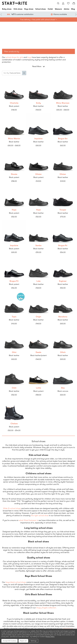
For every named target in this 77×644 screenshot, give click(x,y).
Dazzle (38, 352)
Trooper (63, 210)
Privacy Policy (50, 636)
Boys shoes (29, 9)
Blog (73, 9)
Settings (34, 641)
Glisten (38, 174)
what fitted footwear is (29, 520)
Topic (14, 317)
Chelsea (14, 424)
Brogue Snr (63, 139)
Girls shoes (18, 9)
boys (29, 57)
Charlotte (14, 103)
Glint (14, 352)
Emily (38, 103)
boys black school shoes (16, 582)
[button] (38, 51)
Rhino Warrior (14, 139)
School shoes (41, 9)
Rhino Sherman (63, 103)
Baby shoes (7, 9)
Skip (63, 388)
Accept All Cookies (10, 641)
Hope (14, 210)
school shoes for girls (14, 57)
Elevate (14, 174)
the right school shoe (40, 515)
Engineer (63, 281)
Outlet (50, 9)
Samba (38, 245)
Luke (38, 281)
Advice (67, 9)
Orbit (14, 388)
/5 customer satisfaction (51, 14)
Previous (2, 14)
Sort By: (6, 73)
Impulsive (38, 139)
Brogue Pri (63, 245)
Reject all (23, 641)
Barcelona (63, 317)
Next (75, 14)
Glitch (63, 352)
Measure (58, 9)
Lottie (38, 388)
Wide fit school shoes (12, 508)
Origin (38, 317)
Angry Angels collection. (46, 608)
